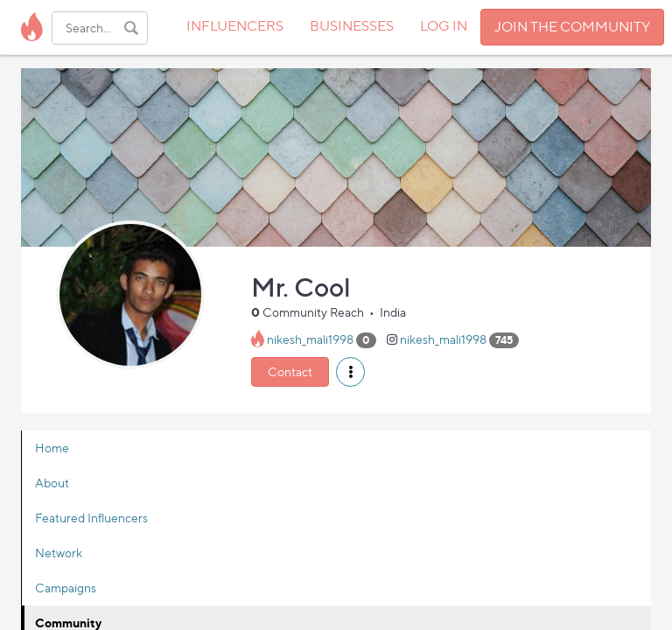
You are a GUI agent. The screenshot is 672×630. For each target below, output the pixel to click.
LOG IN (444, 26)
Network (59, 553)
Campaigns (66, 588)
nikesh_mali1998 (310, 339)
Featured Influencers (91, 518)
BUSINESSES (352, 26)
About (52, 483)
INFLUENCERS (235, 26)
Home (52, 448)
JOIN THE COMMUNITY (572, 27)
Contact (290, 371)
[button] (350, 372)
